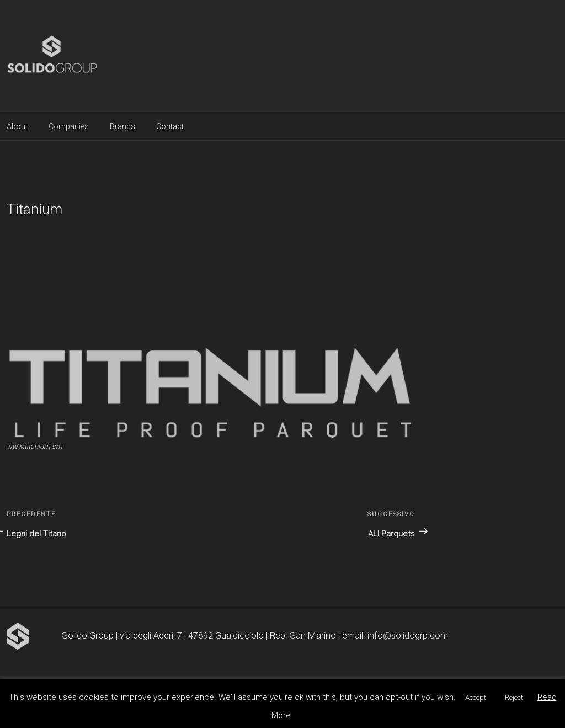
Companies (69, 126)
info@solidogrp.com (408, 635)
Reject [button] (514, 697)
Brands (122, 126)
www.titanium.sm (34, 446)
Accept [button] (476, 697)
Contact (170, 126)
